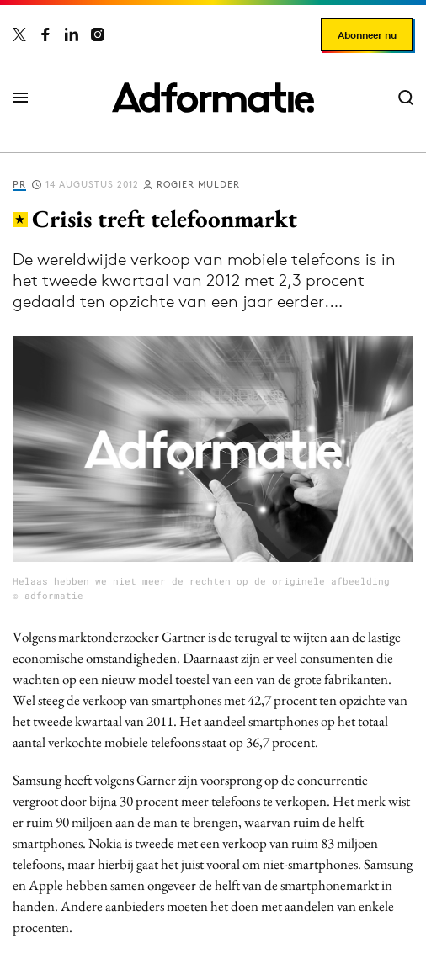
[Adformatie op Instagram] (98, 34)
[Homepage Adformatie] (213, 98)
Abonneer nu (367, 35)
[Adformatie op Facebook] (45, 34)
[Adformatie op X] (19, 34)
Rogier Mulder (198, 184)
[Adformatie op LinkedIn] (72, 34)
